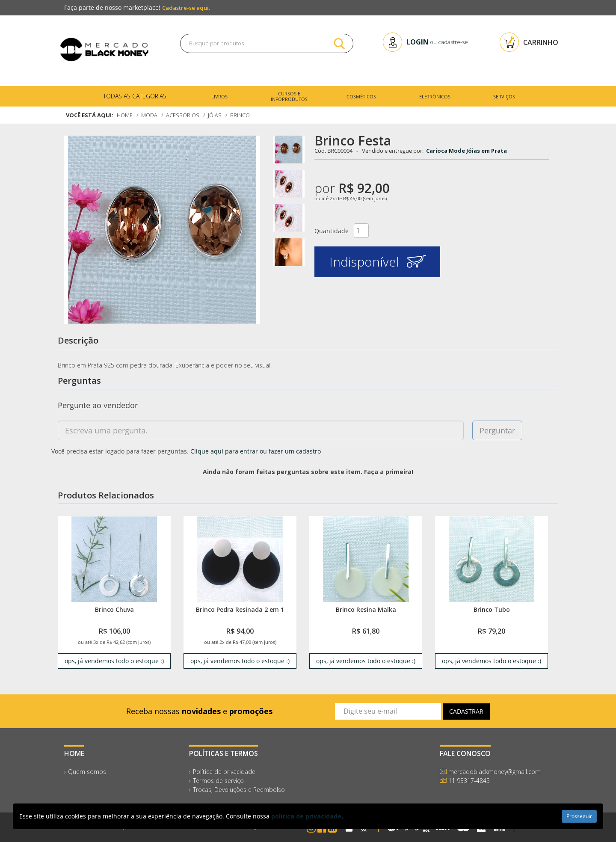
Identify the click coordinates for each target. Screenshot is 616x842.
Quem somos (87, 772)
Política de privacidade (224, 772)
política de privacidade (306, 816)
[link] (114, 559)
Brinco (242, 115)
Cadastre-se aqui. (186, 8)
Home (125, 115)
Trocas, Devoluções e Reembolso (239, 790)
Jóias (217, 115)
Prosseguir (579, 816)
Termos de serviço (218, 781)
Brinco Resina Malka (366, 609)
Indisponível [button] (378, 262)
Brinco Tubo (492, 609)
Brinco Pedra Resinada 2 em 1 (240, 609)
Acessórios (184, 115)
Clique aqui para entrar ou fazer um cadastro (256, 451)
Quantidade (332, 231)
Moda (150, 115)
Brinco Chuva (114, 609)
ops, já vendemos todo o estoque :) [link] (114, 661)
